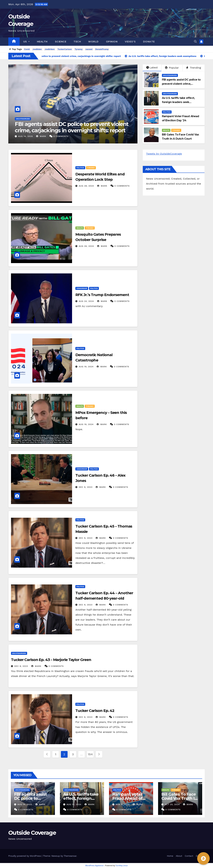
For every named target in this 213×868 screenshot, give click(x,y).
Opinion (112, 42)
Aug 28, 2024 (86, 186)
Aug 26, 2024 (86, 246)
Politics (167, 112)
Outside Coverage (32, 833)
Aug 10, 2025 (74, 804)
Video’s (130, 42)
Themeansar (70, 856)
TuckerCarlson (65, 49)
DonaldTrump (102, 49)
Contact (189, 856)
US (26, 42)
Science (61, 42)
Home (170, 856)
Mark (41, 136)
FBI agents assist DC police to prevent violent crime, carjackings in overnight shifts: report (72, 127)
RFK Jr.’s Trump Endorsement (102, 295)
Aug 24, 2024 (86, 301)
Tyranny (79, 49)
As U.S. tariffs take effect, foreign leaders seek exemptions (178, 102)
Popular (172, 68)
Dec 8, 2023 (21, 666)
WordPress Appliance (94, 865)
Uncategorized (23, 119)
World (93, 42)
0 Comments (61, 136)
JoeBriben (50, 49)
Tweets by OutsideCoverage (164, 154)
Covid (27, 49)
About (179, 856)
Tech (77, 42)
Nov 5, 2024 (123, 804)
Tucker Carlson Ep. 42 (95, 711)
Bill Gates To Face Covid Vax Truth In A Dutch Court (179, 798)
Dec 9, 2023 (86, 487)
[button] (195, 42)
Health (42, 42)
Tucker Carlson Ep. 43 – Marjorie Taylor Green (51, 660)
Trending (194, 68)
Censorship (82, 288)
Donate (149, 42)
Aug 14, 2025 (26, 136)
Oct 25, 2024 (172, 804)
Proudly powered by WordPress (25, 856)
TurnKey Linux (122, 865)
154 (90, 754)
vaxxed (89, 49)
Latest (152, 67)
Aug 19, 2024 (86, 367)
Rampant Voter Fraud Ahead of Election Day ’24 (128, 798)
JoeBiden (37, 49)
